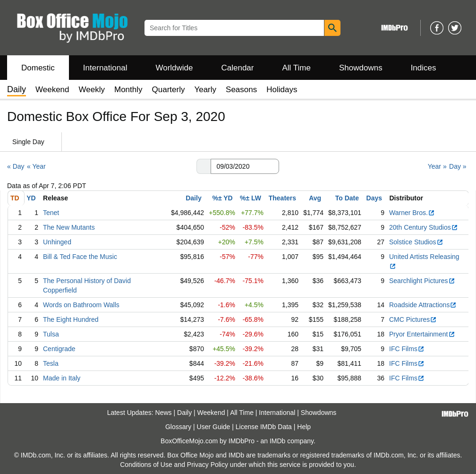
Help (304, 427)
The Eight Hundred (71, 319)
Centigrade (59, 349)
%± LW (251, 198)
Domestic (38, 68)
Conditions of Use (146, 465)
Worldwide (174, 68)
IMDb (277, 441)
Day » (458, 166)
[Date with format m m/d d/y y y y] (245, 166)
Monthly (128, 90)
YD (31, 198)
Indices (424, 68)
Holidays (282, 90)
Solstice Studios (416, 242)
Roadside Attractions (423, 305)
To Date (347, 198)
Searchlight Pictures (422, 281)
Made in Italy (62, 378)
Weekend (52, 90)
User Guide (214, 427)
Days (374, 198)
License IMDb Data (264, 427)
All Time (297, 68)
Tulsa (51, 334)
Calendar (238, 68)
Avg (315, 198)
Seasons (241, 90)
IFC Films (407, 349)
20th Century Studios (424, 227)
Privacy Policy (208, 465)
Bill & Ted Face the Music (80, 257)
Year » (437, 166)
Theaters (282, 198)
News (164, 413)
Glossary (178, 427)
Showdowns (361, 68)
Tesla (51, 363)
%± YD (222, 198)
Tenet (51, 213)
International (105, 68)
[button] (204, 166)
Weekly (92, 90)
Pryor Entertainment (422, 334)
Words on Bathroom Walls (81, 305)
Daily (193, 198)
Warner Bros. (412, 213)
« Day (16, 166)
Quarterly (169, 90)
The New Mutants (69, 227)
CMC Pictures (413, 319)
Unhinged (57, 242)
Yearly (205, 90)
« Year (36, 166)
